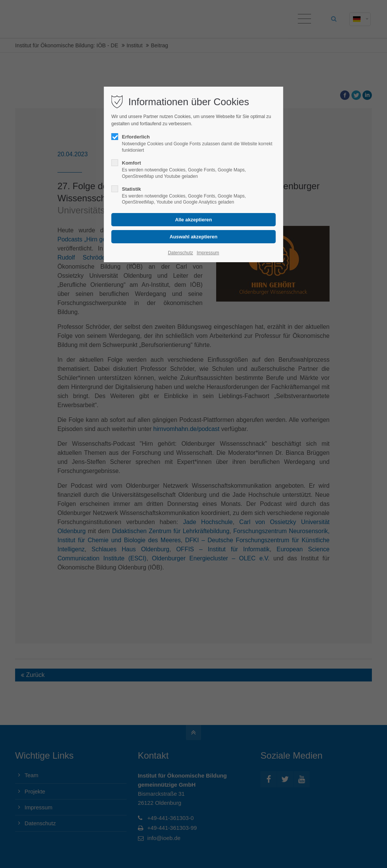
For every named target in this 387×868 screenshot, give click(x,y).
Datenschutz (180, 253)
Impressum (208, 253)
